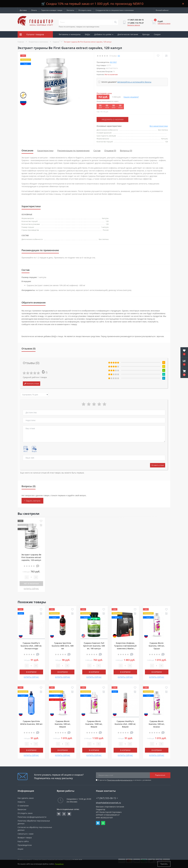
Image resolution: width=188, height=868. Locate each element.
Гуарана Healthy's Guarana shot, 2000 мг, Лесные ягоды (31, 646)
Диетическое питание (128, 34)
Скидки (157, 34)
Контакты (70, 10)
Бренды (146, 34)
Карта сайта (23, 841)
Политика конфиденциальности (120, 780)
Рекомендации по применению (73, 151)
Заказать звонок (134, 25)
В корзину (31, 672)
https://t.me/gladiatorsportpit (69, 814)
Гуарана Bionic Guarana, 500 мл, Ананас (157, 724)
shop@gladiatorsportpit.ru (108, 803)
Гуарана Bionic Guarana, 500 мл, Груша (157, 646)
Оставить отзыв (158, 465)
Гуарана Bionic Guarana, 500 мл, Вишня (63, 724)
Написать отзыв (32, 384)
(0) (119, 56)
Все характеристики (159, 126)
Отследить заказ (85, 10)
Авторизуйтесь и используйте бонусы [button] (134, 82)
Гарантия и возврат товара (52, 10)
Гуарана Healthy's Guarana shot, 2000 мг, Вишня (125, 724)
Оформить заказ (164, 23)
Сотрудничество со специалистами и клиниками (115, 10)
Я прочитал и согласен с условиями (125, 780)
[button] (184, 373)
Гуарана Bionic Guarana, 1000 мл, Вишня (94, 724)
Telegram (98, 823)
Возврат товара (25, 838)
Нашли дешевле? (131, 97)
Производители (25, 845)
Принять (164, 864)
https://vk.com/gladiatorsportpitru (59, 814)
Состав (97, 151)
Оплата (34, 10)
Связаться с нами (26, 834)
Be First (113, 62)
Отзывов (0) (110, 151)
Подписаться (160, 775)
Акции (62, 41)
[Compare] (166, 56)
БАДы (87, 34)
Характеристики (45, 151)
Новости (21, 802)
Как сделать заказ (26, 798)
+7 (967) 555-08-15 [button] (107, 798)
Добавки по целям (104, 34)
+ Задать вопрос (32, 501)
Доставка (23, 10)
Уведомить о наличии (113, 120)
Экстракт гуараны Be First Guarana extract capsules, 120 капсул (31, 557)
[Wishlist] (158, 56)
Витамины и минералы (70, 34)
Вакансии (22, 809)
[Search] (115, 22)
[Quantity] (31, 577)
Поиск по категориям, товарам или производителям (79, 27)
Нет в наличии (31, 584)
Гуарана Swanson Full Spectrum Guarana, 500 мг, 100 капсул (94, 646)
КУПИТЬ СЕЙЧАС (31, 589)
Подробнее (59, 864)
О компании (23, 806)
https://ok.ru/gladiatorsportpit (64, 814)
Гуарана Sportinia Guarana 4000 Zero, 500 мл (63, 646)
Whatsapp (103, 823)
